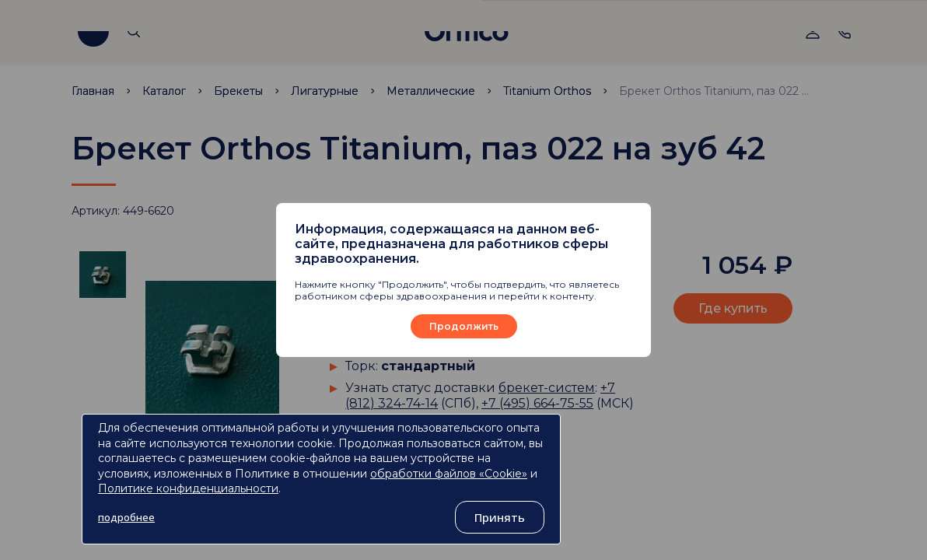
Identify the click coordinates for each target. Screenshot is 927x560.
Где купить (733, 308)
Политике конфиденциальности (188, 488)
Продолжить (464, 326)
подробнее (126, 517)
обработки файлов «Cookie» (449, 474)
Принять (500, 517)
